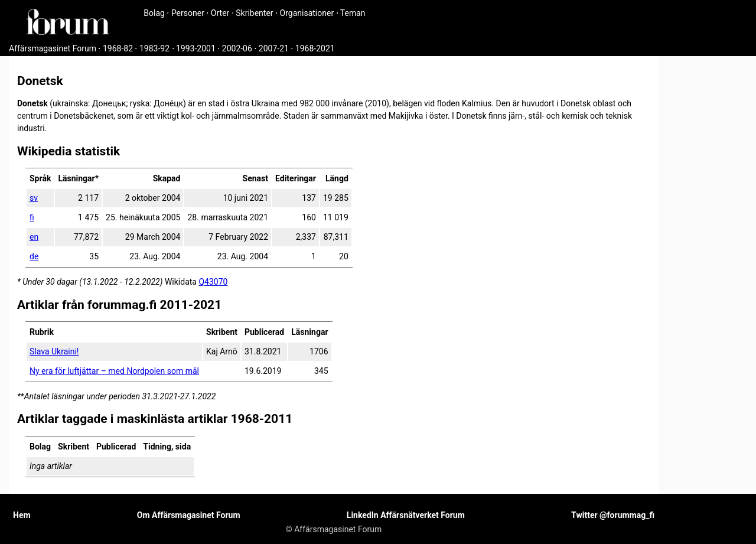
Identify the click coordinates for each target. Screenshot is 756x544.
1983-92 (154, 48)
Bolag (154, 13)
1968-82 (118, 48)
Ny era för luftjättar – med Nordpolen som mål (114, 371)
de (34, 256)
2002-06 (237, 48)
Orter (220, 13)
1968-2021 (315, 48)
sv (34, 198)
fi (32, 217)
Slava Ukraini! (54, 351)
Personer (188, 13)
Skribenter (254, 13)
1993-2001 (196, 48)
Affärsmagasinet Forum (53, 48)
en (34, 237)
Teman (353, 13)
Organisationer (307, 13)
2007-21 (274, 48)
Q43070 (213, 282)
